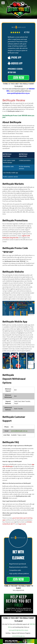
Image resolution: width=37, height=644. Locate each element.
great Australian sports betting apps (17, 519)
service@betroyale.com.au (19, 431)
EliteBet (29, 522)
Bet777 (13, 524)
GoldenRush (6, 524)
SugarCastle (22, 524)
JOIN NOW (18, 78)
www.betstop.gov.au (18, 636)
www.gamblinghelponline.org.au (18, 93)
